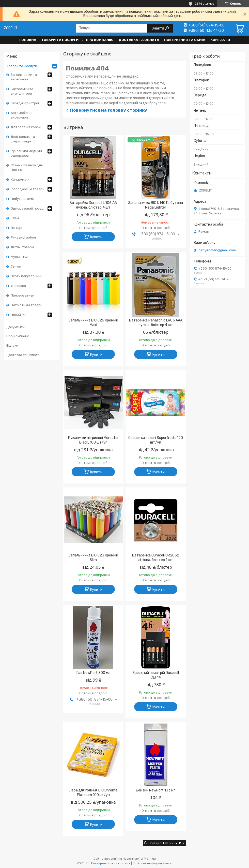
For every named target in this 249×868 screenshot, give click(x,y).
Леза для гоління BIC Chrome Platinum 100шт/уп (93, 793)
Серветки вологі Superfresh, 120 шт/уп (156, 440)
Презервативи (22, 295)
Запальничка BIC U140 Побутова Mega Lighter (156, 205)
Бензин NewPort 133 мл (156, 790)
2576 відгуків (205, 4)
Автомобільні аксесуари (21, 115)
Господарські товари (28, 189)
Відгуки (12, 345)
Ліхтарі (16, 228)
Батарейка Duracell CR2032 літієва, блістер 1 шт (156, 558)
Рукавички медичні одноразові (26, 153)
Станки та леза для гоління (27, 167)
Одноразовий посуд (27, 208)
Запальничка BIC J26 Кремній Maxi (93, 323)
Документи (15, 327)
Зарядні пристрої (25, 103)
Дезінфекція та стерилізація (23, 139)
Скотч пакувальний (27, 276)
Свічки (16, 266)
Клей (15, 218)
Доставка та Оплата (139, 40)
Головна (28, 40)
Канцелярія (20, 179)
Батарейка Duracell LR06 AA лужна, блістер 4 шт (93, 205)
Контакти (220, 40)
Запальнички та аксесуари (24, 77)
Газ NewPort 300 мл (93, 673)
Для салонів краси (26, 127)
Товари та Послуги (60, 40)
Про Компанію (100, 40)
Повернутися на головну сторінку (109, 110)
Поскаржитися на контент (111, 863)
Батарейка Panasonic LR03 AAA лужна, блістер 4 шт (156, 323)
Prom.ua (150, 859)
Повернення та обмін (185, 40)
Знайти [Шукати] (158, 28)
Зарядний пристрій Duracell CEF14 (156, 675)
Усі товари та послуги (162, 843)
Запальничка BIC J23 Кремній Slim (93, 558)
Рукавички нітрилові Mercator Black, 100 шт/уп (93, 440)
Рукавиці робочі (24, 237)
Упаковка (18, 286)
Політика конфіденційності (152, 863)
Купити (96, 237)
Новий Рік (19, 315)
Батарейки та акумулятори (22, 91)
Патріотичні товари (27, 305)
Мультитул (19, 257)
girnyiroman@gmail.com (217, 250)
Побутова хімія (23, 199)
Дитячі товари (22, 247)
